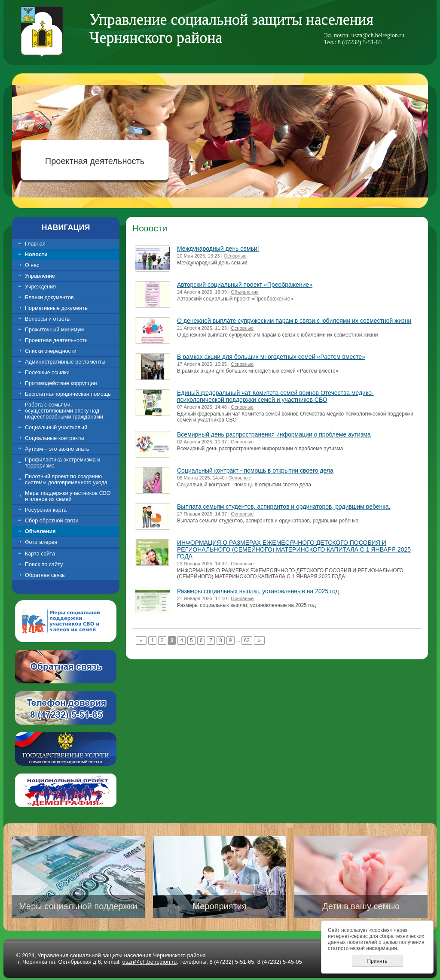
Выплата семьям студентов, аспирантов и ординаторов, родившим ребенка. (284, 507)
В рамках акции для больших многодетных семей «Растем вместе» (271, 357)
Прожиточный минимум (54, 330)
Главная (35, 244)
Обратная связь (45, 575)
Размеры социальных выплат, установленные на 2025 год (258, 591)
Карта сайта (40, 554)
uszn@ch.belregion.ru (378, 35)
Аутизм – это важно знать (57, 449)
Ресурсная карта (46, 510)
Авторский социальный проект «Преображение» (245, 285)
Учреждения (40, 287)
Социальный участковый (56, 428)
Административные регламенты (65, 362)
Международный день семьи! (218, 249)
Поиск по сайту (44, 564)
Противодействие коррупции (61, 383)
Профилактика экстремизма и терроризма (63, 463)
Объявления (245, 292)
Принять (377, 961)
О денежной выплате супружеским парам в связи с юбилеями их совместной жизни (294, 321)
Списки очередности (51, 351)
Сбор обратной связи (52, 521)
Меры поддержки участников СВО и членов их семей (68, 496)
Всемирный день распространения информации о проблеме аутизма (274, 434)
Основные (235, 256)
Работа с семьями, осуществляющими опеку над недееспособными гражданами (64, 411)
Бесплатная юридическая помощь (68, 394)
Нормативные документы (57, 308)
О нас (32, 265)
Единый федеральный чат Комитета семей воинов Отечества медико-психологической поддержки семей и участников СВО (275, 396)
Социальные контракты (55, 438)
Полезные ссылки (47, 373)
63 (247, 640)
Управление (40, 276)
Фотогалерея (41, 542)
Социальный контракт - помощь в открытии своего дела (255, 470)
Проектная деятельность (95, 161)
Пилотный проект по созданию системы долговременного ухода (66, 479)
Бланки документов (49, 297)
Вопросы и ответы (48, 319)
